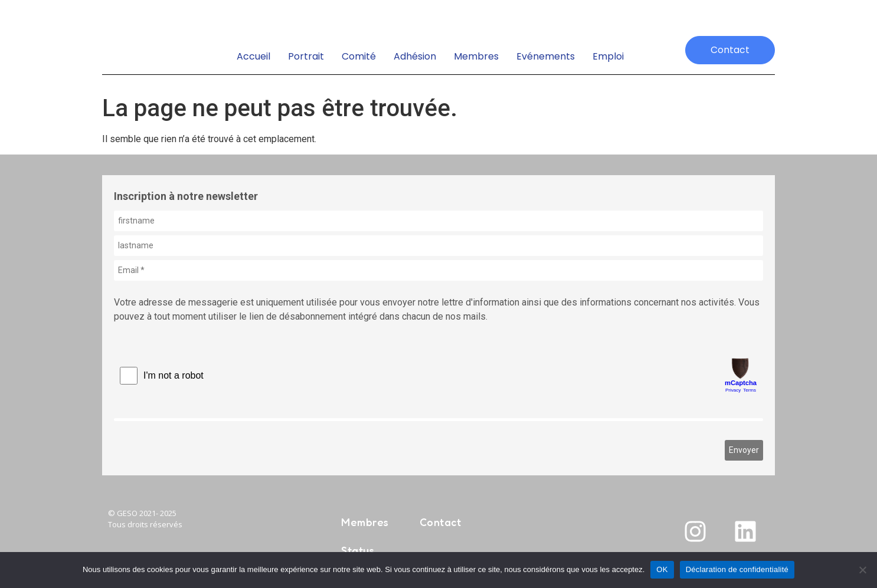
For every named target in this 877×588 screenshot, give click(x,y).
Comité (359, 56)
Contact (441, 522)
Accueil (253, 56)
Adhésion (415, 56)
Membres (476, 56)
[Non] (862, 570)
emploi (608, 56)
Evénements (546, 56)
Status (358, 550)
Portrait (306, 56)
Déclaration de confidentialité (737, 569)
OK (662, 569)
